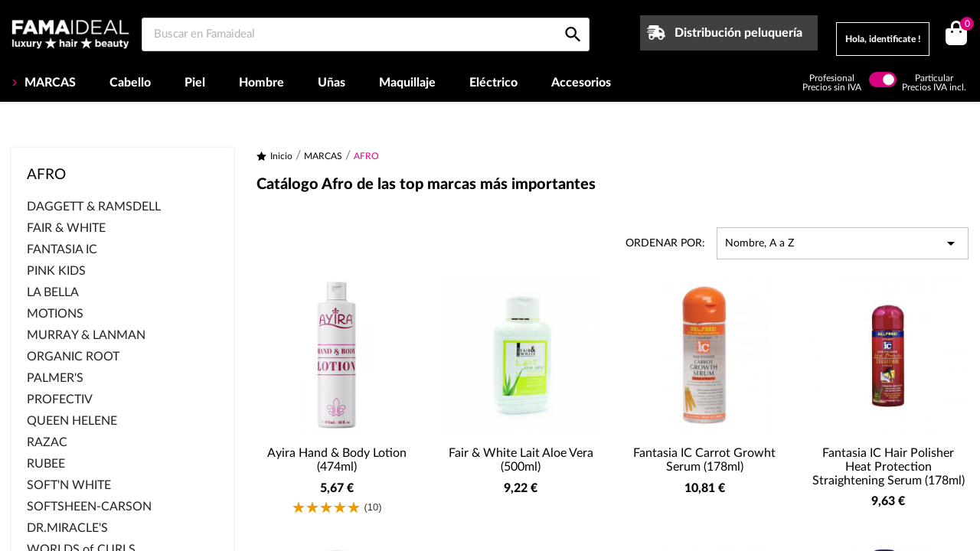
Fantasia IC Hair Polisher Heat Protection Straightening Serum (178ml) (889, 466)
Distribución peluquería (738, 33)
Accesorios (581, 83)
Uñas (332, 83)
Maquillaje (407, 83)
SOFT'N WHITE (69, 485)
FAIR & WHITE (66, 228)
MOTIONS (55, 314)
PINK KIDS (56, 271)
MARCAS (49, 83)
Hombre (261, 83)
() (964, 26)
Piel (195, 83)
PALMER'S (55, 378)
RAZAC (47, 442)
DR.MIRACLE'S (67, 528)
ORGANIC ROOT (73, 357)
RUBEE (46, 464)
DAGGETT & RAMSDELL (94, 207)
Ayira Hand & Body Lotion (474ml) (337, 460)
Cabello (130, 83)
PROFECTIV (60, 399)
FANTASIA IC (62, 249)
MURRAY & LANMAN (86, 335)
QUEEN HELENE (72, 421)
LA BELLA (53, 292)
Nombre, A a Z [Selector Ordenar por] (843, 243)
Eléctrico (493, 83)
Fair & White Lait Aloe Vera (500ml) (521, 460)
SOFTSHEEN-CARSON (89, 507)
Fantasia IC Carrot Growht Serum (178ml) (704, 460)
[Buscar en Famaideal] (366, 34)
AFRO (46, 175)
